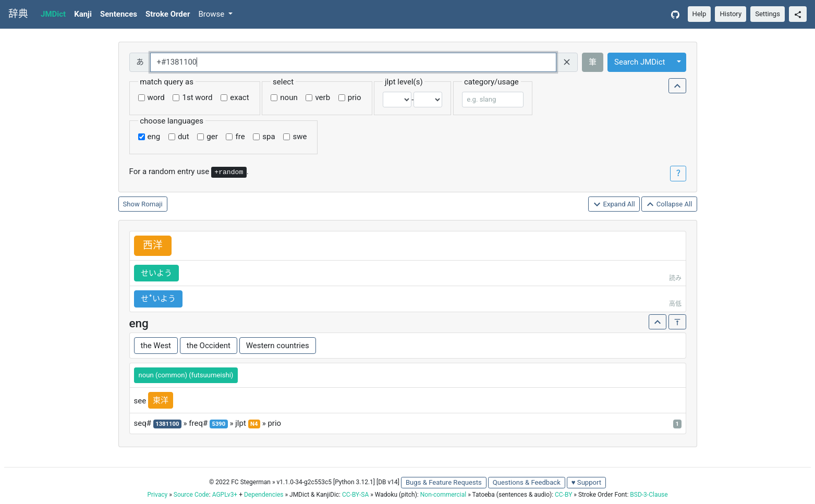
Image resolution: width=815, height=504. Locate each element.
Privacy (157, 495)
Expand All (614, 205)
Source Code (191, 495)
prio (355, 97)
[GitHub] (675, 14)
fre (240, 137)
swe (300, 137)
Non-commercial (443, 495)
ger (212, 137)
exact (239, 97)
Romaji (152, 204)
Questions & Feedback (527, 482)
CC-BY (563, 495)
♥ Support (586, 482)
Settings (768, 14)
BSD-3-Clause (649, 495)
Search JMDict (640, 62)
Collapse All (669, 205)
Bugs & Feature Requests (444, 482)
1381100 (167, 424)
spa (269, 137)
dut (184, 137)
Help (700, 14)
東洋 (161, 400)
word (156, 97)
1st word (197, 97)
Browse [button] (212, 14)
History (731, 14)
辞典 (18, 14)
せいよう (156, 273)
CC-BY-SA (355, 495)
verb (323, 97)
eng (154, 137)
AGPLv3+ (225, 495)
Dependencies (264, 495)
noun (289, 97)
